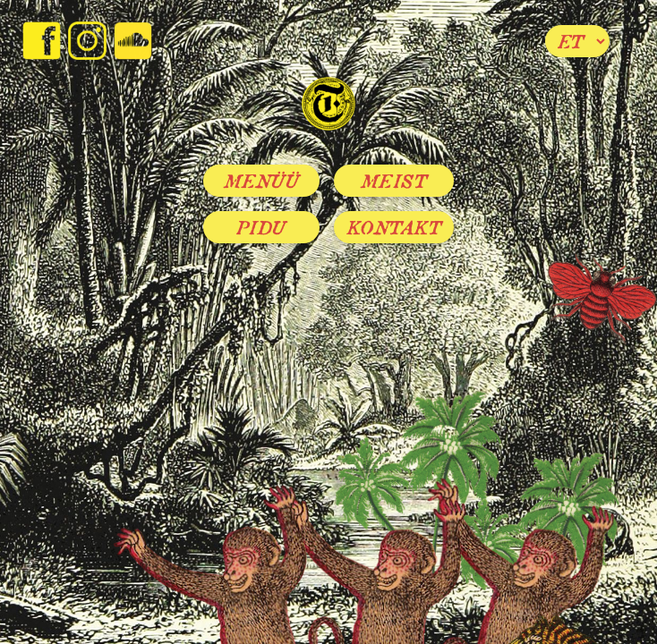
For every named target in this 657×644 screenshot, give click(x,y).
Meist (394, 181)
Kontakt (394, 227)
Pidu (261, 227)
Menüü (262, 181)
